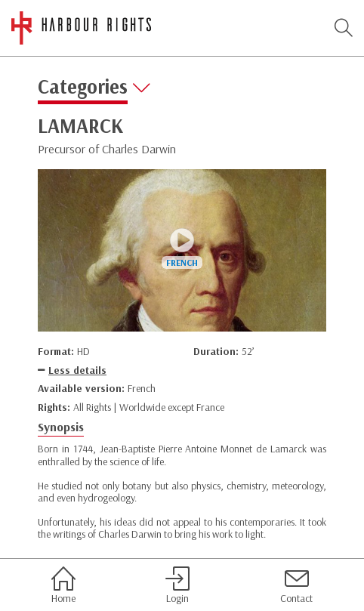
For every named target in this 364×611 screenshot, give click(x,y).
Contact (296, 585)
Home (63, 585)
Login (177, 585)
